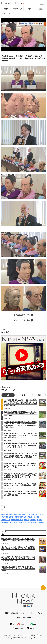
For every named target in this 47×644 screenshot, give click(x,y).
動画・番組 (27, 617)
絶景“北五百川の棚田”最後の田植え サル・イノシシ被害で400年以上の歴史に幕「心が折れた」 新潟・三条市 (21, 414)
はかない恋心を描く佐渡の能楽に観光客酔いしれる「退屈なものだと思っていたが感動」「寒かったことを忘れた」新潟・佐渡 (18, 559)
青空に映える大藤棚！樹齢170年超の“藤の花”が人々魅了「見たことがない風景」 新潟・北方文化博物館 (18, 569)
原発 (31, 517)
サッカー (41, 514)
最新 (6, 9)
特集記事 (7, 520)
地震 (37, 517)
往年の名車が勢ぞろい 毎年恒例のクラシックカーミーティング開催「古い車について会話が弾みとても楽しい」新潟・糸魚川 (21, 445)
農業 (34, 520)
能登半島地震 (21, 517)
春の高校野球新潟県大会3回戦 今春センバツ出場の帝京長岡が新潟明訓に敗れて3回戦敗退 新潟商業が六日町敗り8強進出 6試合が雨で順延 (21, 455)
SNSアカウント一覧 (9, 635)
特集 (29, 9)
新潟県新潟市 (16, 514)
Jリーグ (14, 523)
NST (26, 514)
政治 (22, 523)
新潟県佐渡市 (8, 517)
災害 (28, 520)
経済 (19, 617)
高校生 (42, 523)
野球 (40, 520)
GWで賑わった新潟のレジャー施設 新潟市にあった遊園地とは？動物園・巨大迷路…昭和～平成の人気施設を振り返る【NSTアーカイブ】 (21, 475)
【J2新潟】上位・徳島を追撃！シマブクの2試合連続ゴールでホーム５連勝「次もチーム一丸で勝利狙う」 (18, 549)
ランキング (18, 9)
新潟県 (6, 514)
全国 (41, 9)
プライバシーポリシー (23, 635)
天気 (28, 523)
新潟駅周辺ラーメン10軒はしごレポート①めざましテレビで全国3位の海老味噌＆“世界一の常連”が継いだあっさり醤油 (21, 465)
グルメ (6, 523)
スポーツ (24, 613)
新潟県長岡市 (18, 520)
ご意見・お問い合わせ (37, 635)
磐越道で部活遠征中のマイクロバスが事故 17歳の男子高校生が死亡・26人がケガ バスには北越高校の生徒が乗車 (20, 435)
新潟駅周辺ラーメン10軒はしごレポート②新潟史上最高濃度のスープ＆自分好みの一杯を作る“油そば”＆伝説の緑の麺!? (21, 493)
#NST (33, 514)
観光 (34, 523)
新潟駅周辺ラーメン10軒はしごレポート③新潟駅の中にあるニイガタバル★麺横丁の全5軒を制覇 (20, 484)
